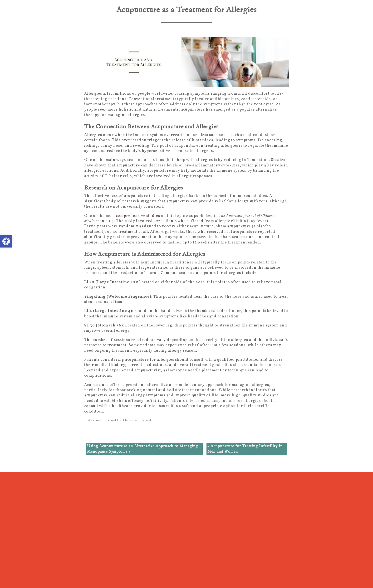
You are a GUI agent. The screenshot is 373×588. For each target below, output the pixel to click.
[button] (6, 241)
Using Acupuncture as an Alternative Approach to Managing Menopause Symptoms (142, 449)
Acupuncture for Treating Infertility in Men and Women (245, 449)
